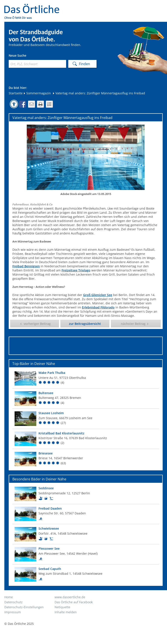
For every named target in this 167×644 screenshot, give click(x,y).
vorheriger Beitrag (37, 324)
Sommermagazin (37, 93)
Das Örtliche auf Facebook (74, 602)
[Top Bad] (86, 378)
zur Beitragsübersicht (85, 324)
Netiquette (62, 607)
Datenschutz (13, 602)
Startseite (16, 93)
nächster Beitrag (133, 324)
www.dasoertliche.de (70, 597)
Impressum (13, 612)
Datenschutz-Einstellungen (24, 607)
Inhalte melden (66, 612)
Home (9, 597)
